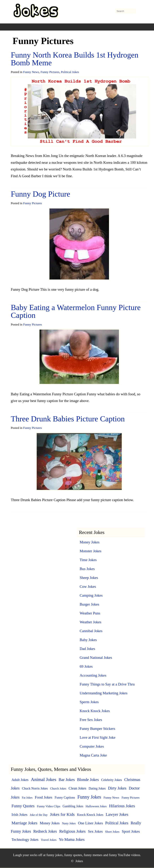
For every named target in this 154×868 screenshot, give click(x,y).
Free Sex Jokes (91, 720)
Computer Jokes (92, 746)
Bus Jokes (87, 569)
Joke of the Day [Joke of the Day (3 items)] (39, 815)
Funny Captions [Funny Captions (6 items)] (65, 798)
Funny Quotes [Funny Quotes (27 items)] (23, 806)
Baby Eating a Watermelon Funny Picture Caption (76, 311)
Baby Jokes (88, 640)
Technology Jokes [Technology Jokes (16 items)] (25, 840)
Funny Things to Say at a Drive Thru (107, 684)
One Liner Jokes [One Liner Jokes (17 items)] (90, 823)
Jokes (79, 861)
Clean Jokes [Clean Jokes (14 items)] (77, 788)
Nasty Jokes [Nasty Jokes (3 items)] (69, 823)
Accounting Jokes (93, 675)
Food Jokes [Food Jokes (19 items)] (44, 797)
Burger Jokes (89, 604)
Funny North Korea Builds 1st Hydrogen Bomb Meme (75, 59)
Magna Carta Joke (93, 755)
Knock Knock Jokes (95, 711)
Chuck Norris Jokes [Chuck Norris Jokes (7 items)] (35, 788)
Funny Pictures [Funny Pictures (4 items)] (131, 798)
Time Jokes (88, 560)
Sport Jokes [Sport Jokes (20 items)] (131, 831)
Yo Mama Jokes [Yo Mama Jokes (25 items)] (72, 839)
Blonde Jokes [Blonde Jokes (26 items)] (88, 780)
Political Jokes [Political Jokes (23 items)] (117, 823)
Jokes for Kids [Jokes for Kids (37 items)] (62, 814)
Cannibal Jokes (91, 631)
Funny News (31, 72)
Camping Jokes (91, 595)
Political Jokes (70, 72)
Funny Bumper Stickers (98, 729)
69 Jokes (86, 666)
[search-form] (125, 11)
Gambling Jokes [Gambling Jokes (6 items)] (73, 806)
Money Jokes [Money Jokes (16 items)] (50, 823)
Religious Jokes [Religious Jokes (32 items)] (72, 831)
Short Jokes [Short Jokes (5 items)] (112, 832)
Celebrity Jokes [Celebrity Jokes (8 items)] (112, 780)
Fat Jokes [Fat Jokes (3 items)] (27, 798)
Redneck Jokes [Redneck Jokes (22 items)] (45, 831)
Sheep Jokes (89, 578)
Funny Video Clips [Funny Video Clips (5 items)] (49, 806)
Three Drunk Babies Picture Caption (68, 419)
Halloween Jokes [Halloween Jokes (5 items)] (96, 806)
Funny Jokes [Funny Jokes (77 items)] (89, 797)
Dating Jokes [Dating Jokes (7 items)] (97, 788)
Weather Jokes (91, 622)
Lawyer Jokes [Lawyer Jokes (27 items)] (117, 814)
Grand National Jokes (96, 658)
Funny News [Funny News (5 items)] (111, 798)
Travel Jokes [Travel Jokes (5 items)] (49, 840)
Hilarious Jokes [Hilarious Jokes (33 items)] (122, 806)
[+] (45, 27)
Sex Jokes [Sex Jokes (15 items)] (95, 831)
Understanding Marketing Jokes (104, 693)
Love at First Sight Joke (98, 737)
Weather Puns (90, 613)
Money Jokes (90, 542)
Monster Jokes (91, 551)
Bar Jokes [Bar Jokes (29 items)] (67, 780)
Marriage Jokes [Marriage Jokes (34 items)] (24, 823)
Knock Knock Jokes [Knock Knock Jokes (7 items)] (90, 815)
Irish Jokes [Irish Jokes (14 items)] (19, 814)
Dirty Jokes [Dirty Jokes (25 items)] (117, 788)
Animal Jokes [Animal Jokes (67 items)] (44, 779)
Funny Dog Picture (40, 194)
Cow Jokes (88, 587)
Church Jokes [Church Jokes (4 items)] (58, 789)
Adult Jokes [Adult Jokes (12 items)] (20, 780)
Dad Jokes (87, 649)
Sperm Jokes (89, 702)
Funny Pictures (50, 72)
